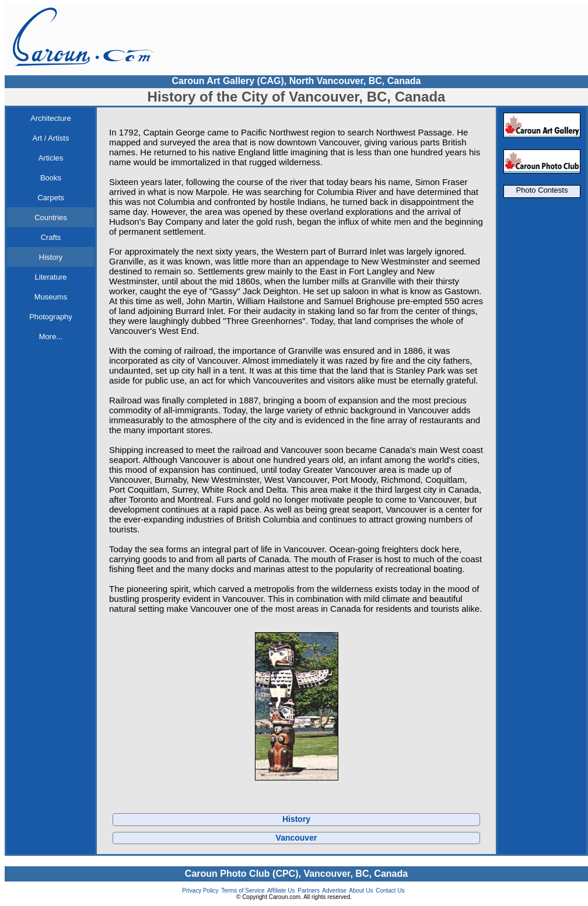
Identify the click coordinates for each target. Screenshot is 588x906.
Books (51, 178)
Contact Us (390, 891)
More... (51, 337)
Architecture (50, 118)
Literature (51, 277)
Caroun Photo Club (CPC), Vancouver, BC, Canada (296, 874)
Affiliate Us (281, 891)
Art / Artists (51, 138)
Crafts (51, 237)
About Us (361, 891)
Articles (51, 158)
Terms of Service (243, 891)
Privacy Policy (200, 891)
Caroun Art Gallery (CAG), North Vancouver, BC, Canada (296, 81)
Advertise (334, 891)
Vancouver (297, 838)
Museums (51, 297)
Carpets (51, 198)
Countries (51, 217)
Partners (309, 891)
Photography (51, 317)
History (51, 257)
